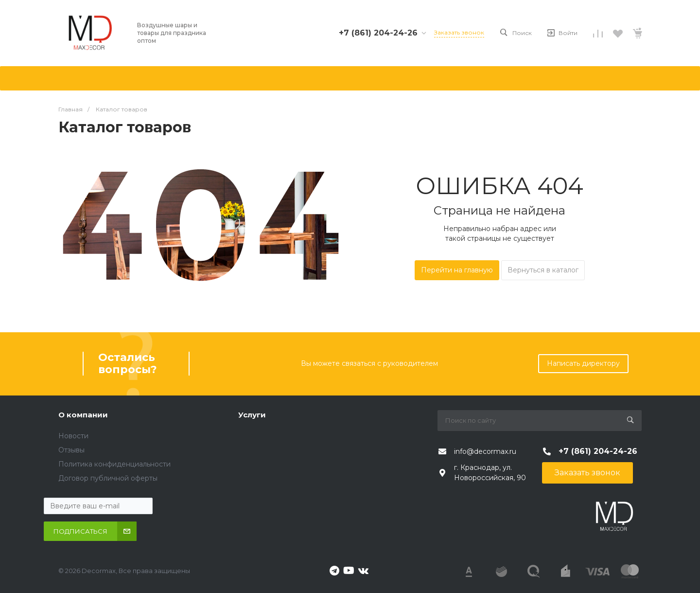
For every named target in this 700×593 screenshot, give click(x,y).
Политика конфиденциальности (114, 464)
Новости (73, 436)
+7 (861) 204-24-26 (378, 33)
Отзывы (71, 450)
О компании (83, 415)
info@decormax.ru (485, 451)
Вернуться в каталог (543, 270)
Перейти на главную (457, 270)
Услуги (252, 415)
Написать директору (583, 363)
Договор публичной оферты (108, 478)
